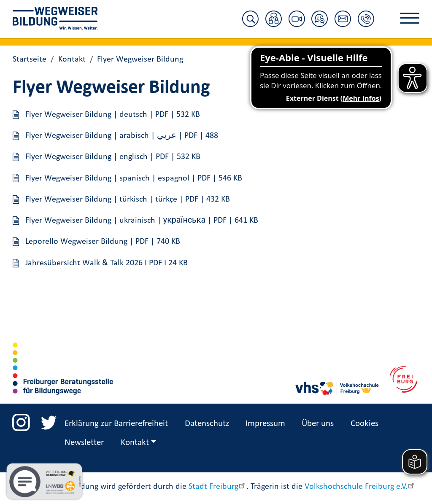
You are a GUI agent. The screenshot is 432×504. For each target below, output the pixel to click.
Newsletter (84, 442)
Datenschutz (207, 423)
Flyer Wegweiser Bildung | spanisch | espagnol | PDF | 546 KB (134, 177)
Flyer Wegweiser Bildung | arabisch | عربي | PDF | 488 (122, 135)
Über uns (318, 423)
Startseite (30, 59)
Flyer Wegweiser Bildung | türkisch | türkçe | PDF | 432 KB (128, 199)
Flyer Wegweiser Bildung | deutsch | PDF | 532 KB (113, 114)
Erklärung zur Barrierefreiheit (116, 423)
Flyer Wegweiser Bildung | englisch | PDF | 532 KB (113, 156)
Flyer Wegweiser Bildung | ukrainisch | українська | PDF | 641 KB (142, 220)
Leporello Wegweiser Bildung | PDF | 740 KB (103, 241)
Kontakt (72, 59)
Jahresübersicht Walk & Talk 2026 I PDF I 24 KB (107, 262)
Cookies (364, 423)
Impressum (265, 423)
